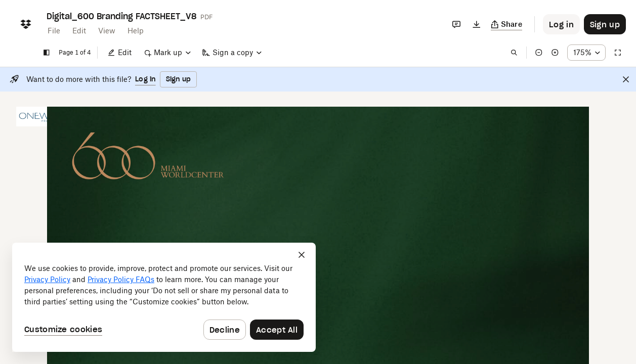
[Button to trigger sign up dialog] (605, 24)
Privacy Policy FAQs (121, 279)
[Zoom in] (555, 53)
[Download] (477, 24)
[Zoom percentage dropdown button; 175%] (586, 53)
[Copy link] (507, 24)
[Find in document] (514, 53)
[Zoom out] (539, 53)
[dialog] (164, 297)
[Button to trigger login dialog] (561, 24)
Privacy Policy (47, 279)
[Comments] (456, 24)
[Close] (626, 79)
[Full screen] (618, 53)
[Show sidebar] (47, 53)
